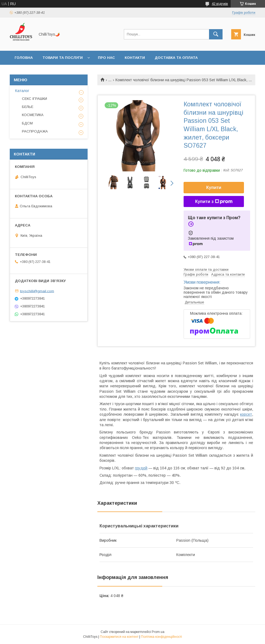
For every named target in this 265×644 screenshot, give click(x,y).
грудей (141, 468)
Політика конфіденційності (161, 637)
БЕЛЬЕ (28, 107)
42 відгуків (220, 4)
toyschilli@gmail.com (37, 291)
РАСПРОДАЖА (35, 131)
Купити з (214, 202)
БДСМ (27, 123)
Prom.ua (158, 632)
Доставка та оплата (176, 58)
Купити (214, 187)
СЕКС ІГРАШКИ (34, 99)
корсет (246, 414)
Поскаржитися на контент (119, 637)
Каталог (22, 91)
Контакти (135, 58)
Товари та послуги (63, 58)
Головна (24, 58)
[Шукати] (216, 34)
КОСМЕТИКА (33, 115)
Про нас (106, 58)
